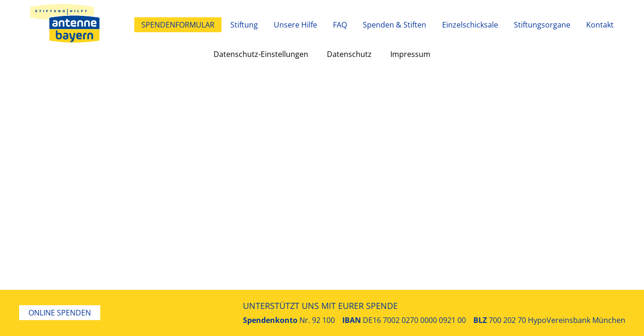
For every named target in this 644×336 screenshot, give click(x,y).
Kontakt (600, 25)
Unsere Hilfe (295, 25)
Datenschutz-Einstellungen (261, 54)
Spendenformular (178, 25)
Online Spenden (60, 313)
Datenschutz (349, 54)
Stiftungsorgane (542, 25)
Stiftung (244, 25)
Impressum (410, 54)
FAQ (340, 25)
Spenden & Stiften (395, 25)
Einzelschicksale (470, 25)
